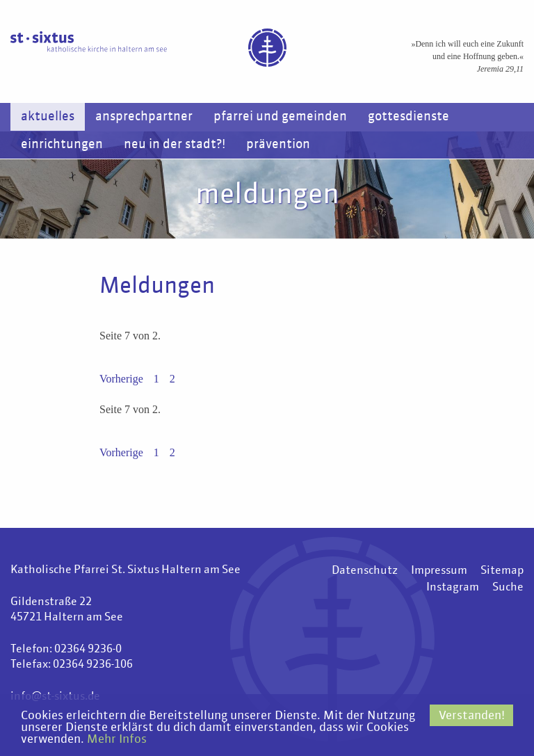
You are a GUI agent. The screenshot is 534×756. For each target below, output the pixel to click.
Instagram (453, 588)
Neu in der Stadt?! (175, 145)
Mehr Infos (117, 740)
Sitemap (502, 571)
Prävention (278, 145)
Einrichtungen (62, 145)
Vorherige (121, 379)
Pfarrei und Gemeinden (280, 117)
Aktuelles (48, 117)
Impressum (439, 571)
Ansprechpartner (144, 117)
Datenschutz (365, 571)
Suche (508, 588)
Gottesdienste (408, 117)
